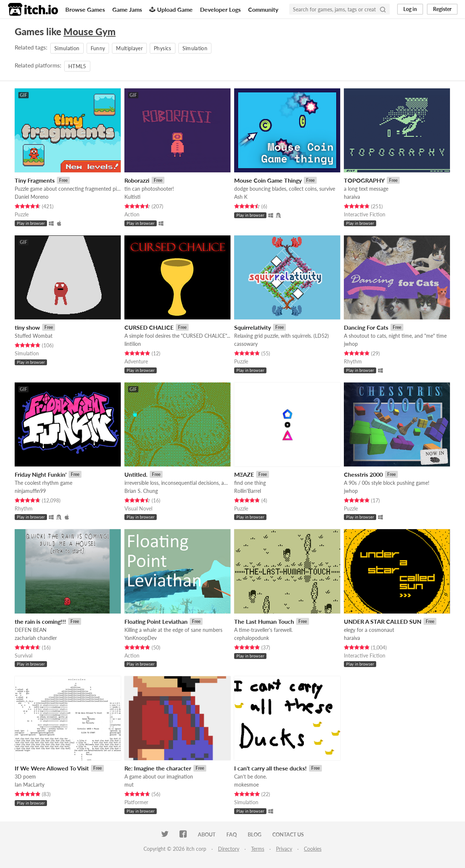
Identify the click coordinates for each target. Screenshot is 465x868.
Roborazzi (137, 180)
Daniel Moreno (32, 197)
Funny (98, 48)
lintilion (133, 344)
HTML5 (77, 66)
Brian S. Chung (141, 491)
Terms (258, 849)
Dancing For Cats (366, 327)
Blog (255, 834)
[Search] (383, 9)
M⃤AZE (244, 474)
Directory (229, 849)
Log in (410, 9)
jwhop (351, 344)
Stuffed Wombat (34, 336)
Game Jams (127, 9)
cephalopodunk (252, 638)
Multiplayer (129, 48)
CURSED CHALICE (149, 327)
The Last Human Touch (264, 621)
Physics (162, 48)
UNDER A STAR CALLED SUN (383, 621)
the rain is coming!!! (40, 621)
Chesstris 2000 (363, 474)
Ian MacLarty (30, 785)
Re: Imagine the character (158, 768)
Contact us (288, 834)
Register (442, 9)
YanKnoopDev (141, 638)
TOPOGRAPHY (364, 180)
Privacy (284, 849)
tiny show (27, 327)
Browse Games (85, 9)
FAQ (232, 834)
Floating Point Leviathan (156, 621)
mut (129, 785)
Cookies (313, 849)
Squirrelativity (253, 327)
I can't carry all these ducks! (270, 768)
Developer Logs (220, 9)
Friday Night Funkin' (41, 474)
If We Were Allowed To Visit (52, 768)
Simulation (67, 48)
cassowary (246, 344)
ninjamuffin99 (30, 491)
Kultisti (132, 197)
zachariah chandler (36, 638)
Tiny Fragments (35, 180)
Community (263, 9)
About (207, 834)
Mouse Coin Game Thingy (268, 180)
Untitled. (136, 474)
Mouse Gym (90, 32)
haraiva (352, 197)
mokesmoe (246, 785)
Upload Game (171, 9)
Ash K (241, 197)
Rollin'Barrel (248, 491)
